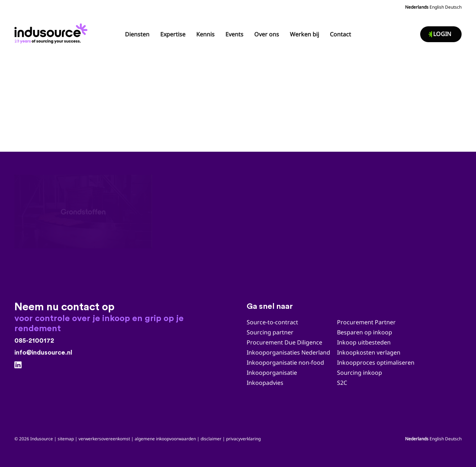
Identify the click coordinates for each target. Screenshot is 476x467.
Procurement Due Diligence (284, 342)
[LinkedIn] (18, 365)
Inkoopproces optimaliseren (376, 363)
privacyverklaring (243, 439)
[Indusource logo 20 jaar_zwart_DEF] (52, 31)
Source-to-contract (272, 322)
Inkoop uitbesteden (364, 342)
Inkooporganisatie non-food (285, 363)
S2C (342, 383)
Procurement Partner (366, 322)
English (437, 7)
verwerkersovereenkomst (104, 439)
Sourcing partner (270, 332)
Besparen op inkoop (365, 332)
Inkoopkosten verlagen (369, 352)
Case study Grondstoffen (50, 255)
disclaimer (211, 439)
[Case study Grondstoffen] (83, 212)
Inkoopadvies (265, 383)
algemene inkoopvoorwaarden (165, 439)
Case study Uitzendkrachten (208, 255)
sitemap (66, 439)
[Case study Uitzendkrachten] (238, 212)
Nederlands (417, 7)
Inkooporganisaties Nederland (288, 352)
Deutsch (453, 7)
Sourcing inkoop (360, 373)
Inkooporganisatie (272, 373)
